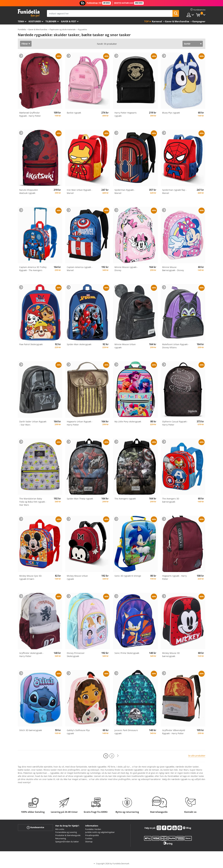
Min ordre (60, 829)
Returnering (61, 838)
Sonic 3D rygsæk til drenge (128, 576)
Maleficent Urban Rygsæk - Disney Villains (176, 346)
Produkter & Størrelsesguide (68, 835)
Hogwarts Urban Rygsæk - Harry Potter (80, 423)
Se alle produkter (197, 756)
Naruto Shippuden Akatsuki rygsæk (29, 191)
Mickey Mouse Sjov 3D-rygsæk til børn (31, 577)
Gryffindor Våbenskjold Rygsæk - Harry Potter (174, 732)
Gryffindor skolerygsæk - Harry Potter (31, 655)
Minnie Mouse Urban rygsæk (125, 346)
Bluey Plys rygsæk (171, 113)
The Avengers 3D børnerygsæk (171, 500)
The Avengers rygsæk (125, 499)
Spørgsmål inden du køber (67, 842)
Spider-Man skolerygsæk (79, 344)
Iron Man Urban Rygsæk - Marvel (80, 191)
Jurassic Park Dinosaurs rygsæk (126, 732)
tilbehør (51, 21)
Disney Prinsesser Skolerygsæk (76, 655)
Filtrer (25, 44)
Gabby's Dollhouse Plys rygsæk (78, 732)
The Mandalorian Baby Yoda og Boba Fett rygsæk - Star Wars (33, 502)
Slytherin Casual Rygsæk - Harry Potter (175, 423)
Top (146, 21)
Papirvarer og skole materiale (63, 29)
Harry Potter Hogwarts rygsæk (126, 114)
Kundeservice (35, 827)
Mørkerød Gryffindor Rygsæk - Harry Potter (30, 114)
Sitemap (89, 842)
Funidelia (22, 29)
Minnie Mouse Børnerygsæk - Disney (173, 269)
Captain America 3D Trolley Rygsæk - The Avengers (33, 269)
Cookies (89, 838)
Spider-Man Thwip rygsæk (80, 499)
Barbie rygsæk (74, 113)
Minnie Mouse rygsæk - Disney (126, 269)
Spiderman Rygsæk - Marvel (125, 191)
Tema (21, 21)
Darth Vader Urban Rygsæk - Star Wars (33, 423)
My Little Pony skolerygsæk (128, 422)
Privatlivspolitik (92, 835)
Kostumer (35, 21)
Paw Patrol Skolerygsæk (31, 344)
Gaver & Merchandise (38, 29)
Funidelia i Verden (93, 829)
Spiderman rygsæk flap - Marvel (174, 191)
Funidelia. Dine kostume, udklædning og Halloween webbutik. (29, 13)
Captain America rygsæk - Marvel (80, 269)
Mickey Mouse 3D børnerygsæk (171, 655)
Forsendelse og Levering (66, 832)
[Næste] (118, 756)
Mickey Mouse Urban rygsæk (77, 577)
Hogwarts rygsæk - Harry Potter (174, 577)
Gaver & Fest (69, 21)
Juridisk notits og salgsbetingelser (100, 832)
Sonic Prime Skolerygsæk (127, 653)
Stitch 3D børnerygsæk (31, 730)
